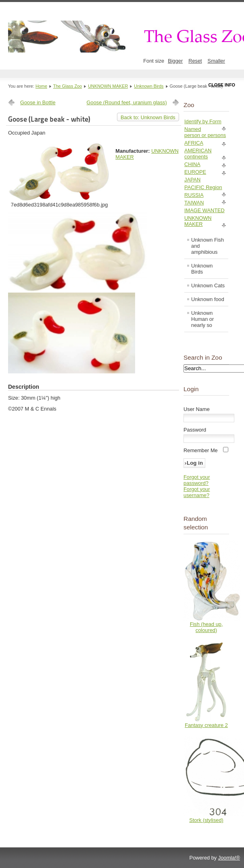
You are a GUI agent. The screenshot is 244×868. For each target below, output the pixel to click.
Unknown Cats (208, 285)
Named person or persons (205, 132)
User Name (197, 409)
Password (195, 430)
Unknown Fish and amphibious (208, 246)
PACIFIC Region (203, 187)
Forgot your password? (197, 480)
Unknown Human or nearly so (202, 319)
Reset (195, 61)
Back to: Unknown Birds (148, 117)
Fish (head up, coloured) (206, 627)
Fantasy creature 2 (206, 725)
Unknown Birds (149, 86)
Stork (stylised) (206, 820)
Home (41, 86)
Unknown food (208, 299)
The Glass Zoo (68, 86)
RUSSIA (194, 195)
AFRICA (194, 143)
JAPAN (192, 180)
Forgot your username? (197, 492)
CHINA (192, 164)
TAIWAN (194, 203)
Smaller (216, 61)
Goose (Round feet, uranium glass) (127, 102)
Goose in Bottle (38, 102)
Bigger (175, 61)
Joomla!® (229, 858)
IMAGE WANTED (204, 210)
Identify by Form (203, 121)
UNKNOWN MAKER (108, 86)
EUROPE (195, 172)
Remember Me (201, 450)
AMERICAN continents (198, 154)
